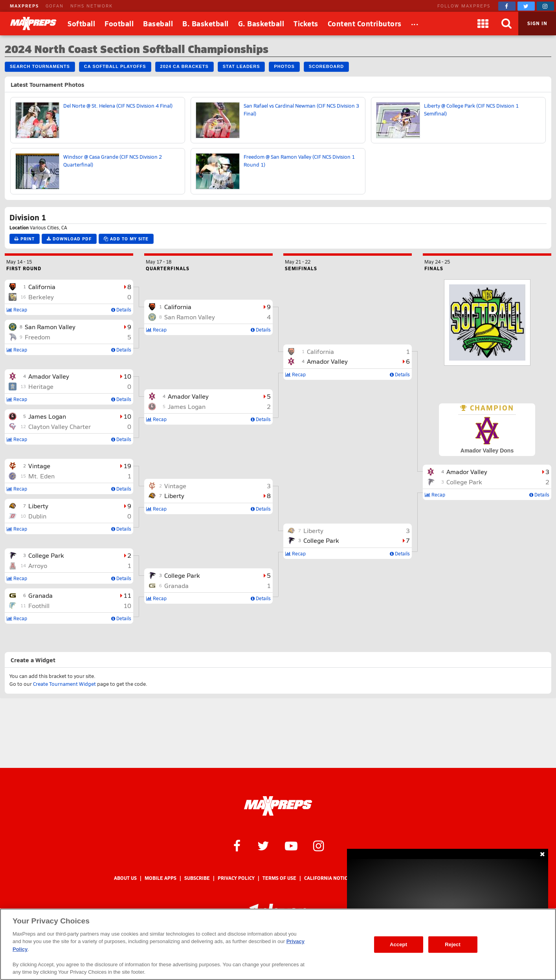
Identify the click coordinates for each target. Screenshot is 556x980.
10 (127, 376)
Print (25, 239)
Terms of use (279, 878)
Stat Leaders (241, 66)
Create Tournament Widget (64, 684)
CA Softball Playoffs (115, 66)
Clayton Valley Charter (60, 426)
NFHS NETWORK (92, 6)
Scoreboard (326, 66)
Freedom (38, 337)
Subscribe (197, 878)
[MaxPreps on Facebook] (507, 6)
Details (121, 310)
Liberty (38, 506)
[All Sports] (415, 24)
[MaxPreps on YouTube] (291, 845)
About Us (125, 878)
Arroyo (38, 565)
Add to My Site (126, 239)
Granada (40, 595)
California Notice (327, 878)
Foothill (39, 605)
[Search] (506, 24)
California (42, 287)
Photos (284, 66)
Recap (17, 310)
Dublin (37, 516)
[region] (278, 944)
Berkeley (41, 297)
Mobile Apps (161, 878)
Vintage (39, 466)
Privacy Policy (236, 878)
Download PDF (69, 239)
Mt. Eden (41, 476)
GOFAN (55, 6)
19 (127, 466)
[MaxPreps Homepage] (278, 806)
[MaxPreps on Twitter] (526, 6)
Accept (398, 944)
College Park (46, 555)
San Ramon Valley (50, 327)
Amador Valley (49, 376)
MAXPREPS (24, 6)
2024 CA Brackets (184, 66)
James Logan (47, 416)
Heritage (41, 386)
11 (127, 595)
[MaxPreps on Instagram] (545, 6)
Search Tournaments (40, 66)
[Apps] (483, 24)
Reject (453, 944)
